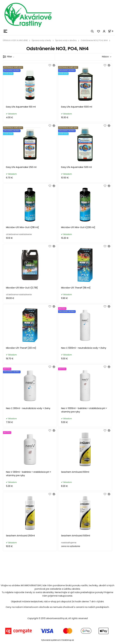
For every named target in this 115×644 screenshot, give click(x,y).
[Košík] (112, 31)
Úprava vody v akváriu (66, 40)
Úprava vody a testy (41, 40)
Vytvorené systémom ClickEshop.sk (57, 640)
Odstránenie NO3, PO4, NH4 (94, 40)
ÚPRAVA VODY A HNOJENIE (15, 40)
